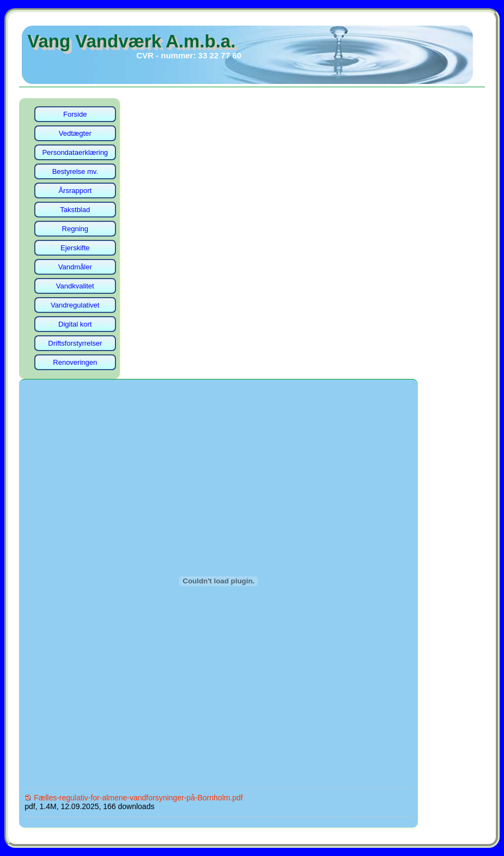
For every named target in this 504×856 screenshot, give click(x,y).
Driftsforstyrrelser (75, 343)
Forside (75, 114)
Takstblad (75, 210)
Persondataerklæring (75, 152)
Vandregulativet (75, 305)
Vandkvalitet (75, 286)
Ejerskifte (75, 248)
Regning (75, 229)
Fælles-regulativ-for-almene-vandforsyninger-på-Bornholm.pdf (138, 798)
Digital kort (75, 324)
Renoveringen (75, 362)
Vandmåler (75, 267)
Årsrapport (75, 191)
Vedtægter (75, 133)
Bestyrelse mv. (75, 171)
